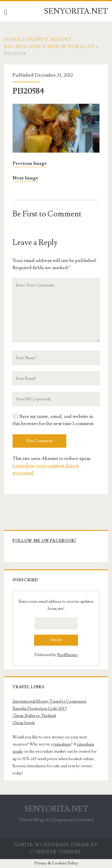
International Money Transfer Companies (49, 701)
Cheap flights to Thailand (34, 716)
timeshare (62, 744)
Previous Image (30, 163)
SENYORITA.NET (76, 11)
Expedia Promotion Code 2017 (40, 709)
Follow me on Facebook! (45, 541)
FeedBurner (67, 655)
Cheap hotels (24, 723)
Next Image (26, 178)
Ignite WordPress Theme (52, 845)
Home (13, 39)
